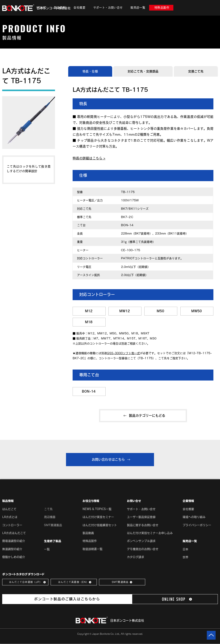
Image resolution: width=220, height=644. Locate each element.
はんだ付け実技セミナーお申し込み (150, 533)
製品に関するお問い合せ (143, 525)
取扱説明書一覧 (93, 549)
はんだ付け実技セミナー (98, 517)
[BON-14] (89, 391)
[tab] (90, 71)
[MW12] (125, 311)
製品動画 (88, 533)
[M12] (89, 311)
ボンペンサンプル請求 (141, 541)
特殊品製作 (90, 541)
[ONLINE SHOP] (175, 599)
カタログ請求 (136, 557)
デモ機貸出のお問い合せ (143, 549)
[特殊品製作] (161, 8)
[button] (60, 8)
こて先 (48, 509)
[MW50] (197, 311)
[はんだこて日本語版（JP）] (25, 582)
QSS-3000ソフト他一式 (123, 353)
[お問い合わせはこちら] (110, 460)
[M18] (89, 322)
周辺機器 (50, 517)
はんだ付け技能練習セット (100, 525)
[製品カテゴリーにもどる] (143, 416)
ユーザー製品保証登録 (141, 517)
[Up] (211, 635)
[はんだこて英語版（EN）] (74, 582)
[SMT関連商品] (122, 582)
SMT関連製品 (53, 525)
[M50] (161, 311)
